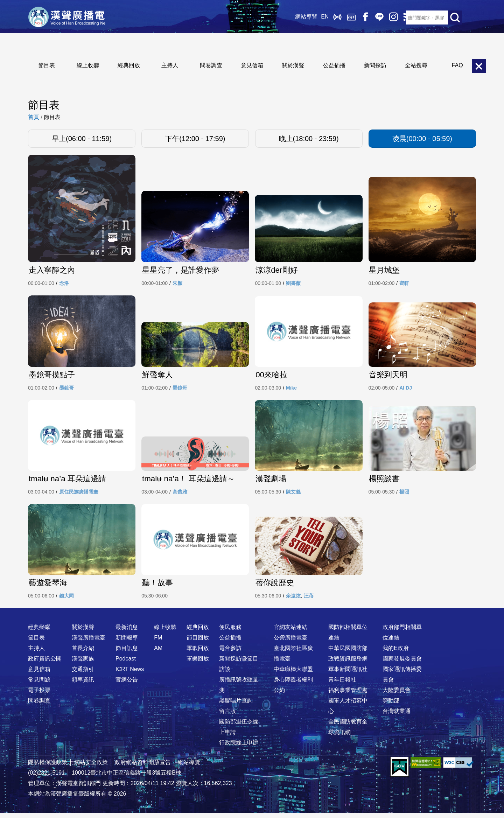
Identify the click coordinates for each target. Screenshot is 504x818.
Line (371, 18)
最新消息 (127, 632)
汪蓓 (309, 601)
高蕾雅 (180, 495)
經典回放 (343, 18)
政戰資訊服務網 (348, 663)
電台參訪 (230, 653)
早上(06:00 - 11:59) (82, 139)
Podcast (126, 663)
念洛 (64, 284)
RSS (399, 18)
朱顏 (177, 284)
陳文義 (293, 495)
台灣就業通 (397, 716)
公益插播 (334, 65)
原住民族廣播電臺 (79, 495)
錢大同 (66, 601)
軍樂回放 (198, 663)
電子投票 (39, 695)
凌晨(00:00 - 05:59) (422, 139)
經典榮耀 (39, 632)
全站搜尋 (416, 65)
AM (158, 653)
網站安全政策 (91, 767)
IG (385, 18)
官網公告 (127, 684)
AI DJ (406, 390)
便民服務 (230, 632)
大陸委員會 (397, 695)
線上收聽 (329, 18)
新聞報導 (127, 642)
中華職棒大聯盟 (293, 674)
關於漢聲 (293, 65)
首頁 (34, 117)
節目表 (47, 65)
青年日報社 (342, 684)
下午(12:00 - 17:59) (195, 139)
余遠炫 (293, 601)
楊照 (404, 495)
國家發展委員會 (402, 663)
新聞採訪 (375, 65)
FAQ (457, 65)
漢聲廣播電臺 (72, 18)
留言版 (227, 716)
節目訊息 (127, 653)
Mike (291, 390)
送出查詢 (455, 18)
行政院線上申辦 (239, 747)
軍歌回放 (198, 653)
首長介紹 (83, 653)
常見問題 (39, 684)
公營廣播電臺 (290, 642)
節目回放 (198, 642)
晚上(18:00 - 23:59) (309, 139)
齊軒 (404, 284)
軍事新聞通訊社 (348, 674)
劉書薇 (293, 284)
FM (158, 642)
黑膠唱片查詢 (236, 705)
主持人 (170, 65)
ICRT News (130, 674)
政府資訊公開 (45, 663)
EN (316, 17)
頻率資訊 (83, 684)
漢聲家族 (83, 663)
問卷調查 (211, 65)
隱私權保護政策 (48, 767)
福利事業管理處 (348, 695)
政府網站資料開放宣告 (143, 767)
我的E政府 (396, 653)
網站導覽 (298, 17)
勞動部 (391, 705)
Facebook (357, 18)
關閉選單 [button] (479, 66)
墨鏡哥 (66, 390)
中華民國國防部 (348, 653)
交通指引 (83, 674)
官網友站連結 (290, 632)
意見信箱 (252, 65)
